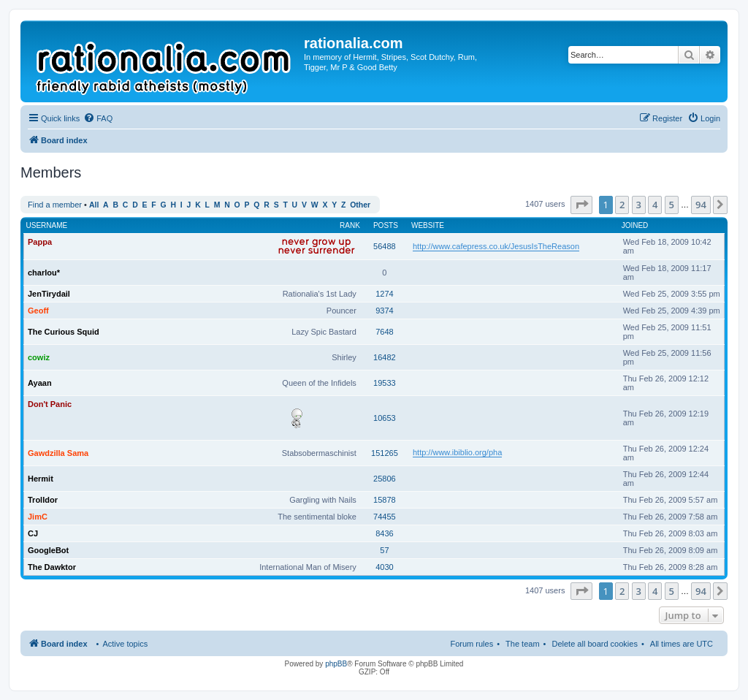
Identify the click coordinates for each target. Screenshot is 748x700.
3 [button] (639, 205)
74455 (385, 517)
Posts (386, 225)
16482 (385, 357)
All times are (682, 644)
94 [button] (701, 205)
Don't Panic (50, 404)
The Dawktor (52, 567)
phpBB (336, 664)
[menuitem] (98, 118)
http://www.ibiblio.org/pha (457, 452)
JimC (38, 517)
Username (47, 225)
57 (384, 550)
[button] (581, 205)
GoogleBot (48, 550)
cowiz (39, 357)
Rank (350, 225)
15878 (385, 500)
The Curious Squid (64, 332)
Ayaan (40, 383)
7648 (384, 332)
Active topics (125, 644)
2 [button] (622, 205)
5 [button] (672, 205)
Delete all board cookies (594, 644)
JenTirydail (49, 294)
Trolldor (43, 500)
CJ (33, 533)
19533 (385, 383)
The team (522, 644)
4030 (384, 567)
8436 (384, 533)
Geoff (38, 311)
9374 (384, 311)
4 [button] (655, 205)
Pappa (40, 242)
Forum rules (472, 644)
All (94, 205)
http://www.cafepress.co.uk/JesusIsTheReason (496, 246)
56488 (385, 246)
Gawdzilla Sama (58, 453)
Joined (635, 225)
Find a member (55, 205)
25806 (385, 479)
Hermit (41, 479)
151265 (385, 453)
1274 (384, 294)
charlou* (44, 273)
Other (360, 205)
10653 (385, 418)
